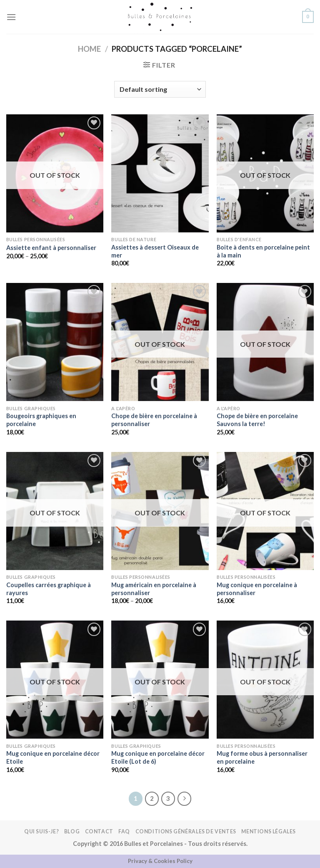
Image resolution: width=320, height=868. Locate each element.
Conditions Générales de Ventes (186, 831)
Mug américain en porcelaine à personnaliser (154, 589)
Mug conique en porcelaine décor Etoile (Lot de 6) (158, 757)
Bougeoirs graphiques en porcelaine (41, 420)
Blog (72, 831)
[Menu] (11, 17)
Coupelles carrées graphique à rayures (49, 589)
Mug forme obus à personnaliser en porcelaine (262, 757)
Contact (99, 831)
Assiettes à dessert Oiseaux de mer (155, 251)
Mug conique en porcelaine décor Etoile (53, 757)
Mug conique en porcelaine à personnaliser (257, 589)
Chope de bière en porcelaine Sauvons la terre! (257, 420)
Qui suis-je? (41, 831)
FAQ (124, 831)
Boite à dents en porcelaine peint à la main (263, 251)
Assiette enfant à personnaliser (51, 248)
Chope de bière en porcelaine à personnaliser (154, 420)
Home (89, 49)
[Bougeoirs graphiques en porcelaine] (55, 342)
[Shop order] (160, 89)
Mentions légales (269, 831)
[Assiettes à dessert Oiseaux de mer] (160, 173)
